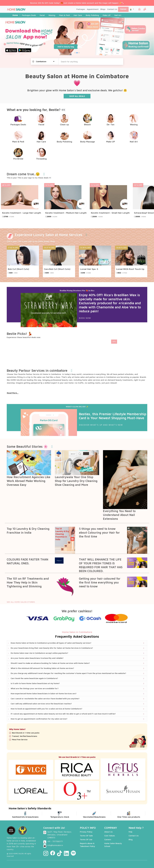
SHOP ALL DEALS (77, 96)
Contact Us (112, 9)
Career (123, 9)
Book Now (85, 318)
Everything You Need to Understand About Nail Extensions (119, 515)
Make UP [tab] (107, 15)
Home (15, 15)
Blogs (103, 9)
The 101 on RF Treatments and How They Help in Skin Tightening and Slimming (28, 582)
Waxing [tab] (52, 15)
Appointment (93, 9)
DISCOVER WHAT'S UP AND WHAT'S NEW (101, 425)
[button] (132, 9)
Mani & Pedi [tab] (64, 15)
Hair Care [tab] (78, 15)
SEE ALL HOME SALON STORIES (21, 602)
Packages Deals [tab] (29, 15)
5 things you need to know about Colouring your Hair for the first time (99, 533)
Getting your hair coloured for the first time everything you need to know (100, 582)
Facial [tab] (42, 15)
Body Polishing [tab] (92, 15)
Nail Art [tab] (118, 15)
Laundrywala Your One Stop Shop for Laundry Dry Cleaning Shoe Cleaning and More (76, 481)
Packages (81, 9)
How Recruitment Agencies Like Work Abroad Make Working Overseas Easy (29, 481)
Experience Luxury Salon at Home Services (48, 235)
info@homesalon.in (55, 845)
